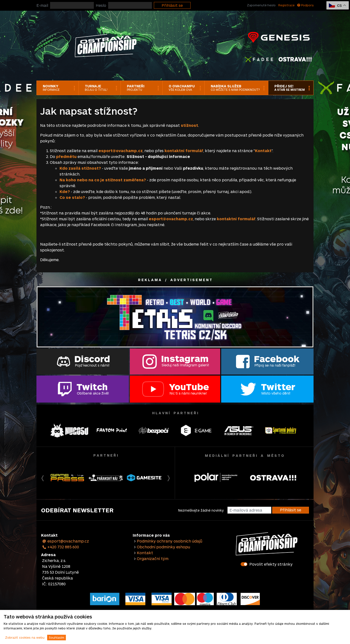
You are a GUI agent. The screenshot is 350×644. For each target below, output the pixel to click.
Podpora (305, 5)
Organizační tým (153, 558)
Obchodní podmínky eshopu (163, 547)
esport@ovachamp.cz (66, 541)
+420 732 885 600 (61, 547)
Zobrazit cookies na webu (25, 637)
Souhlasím (57, 637)
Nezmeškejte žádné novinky (201, 510)
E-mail (42, 5)
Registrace (286, 5)
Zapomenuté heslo (261, 5)
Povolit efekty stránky (271, 564)
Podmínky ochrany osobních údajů (170, 541)
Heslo (101, 5)
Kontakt (263, 151)
